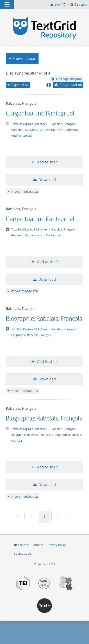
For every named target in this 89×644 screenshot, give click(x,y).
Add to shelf (47, 162)
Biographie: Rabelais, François (44, 319)
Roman (16, 130)
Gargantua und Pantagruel (40, 114)
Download (47, 180)
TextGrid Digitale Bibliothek (30, 124)
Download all (71, 85)
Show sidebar (24, 59)
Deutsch (81, 5)
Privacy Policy (57, 545)
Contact (24, 545)
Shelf (60, 4)
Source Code (22, 554)
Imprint (38, 545)
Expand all (20, 85)
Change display (69, 79)
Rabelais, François (64, 124)
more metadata (25, 191)
